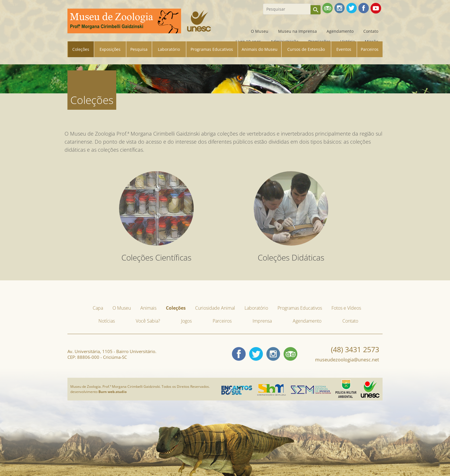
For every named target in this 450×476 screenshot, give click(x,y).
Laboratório (169, 49)
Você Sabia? (148, 321)
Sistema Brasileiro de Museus (271, 386)
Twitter (256, 354)
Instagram (273, 354)
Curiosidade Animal (215, 308)
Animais (148, 308)
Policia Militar (346, 381)
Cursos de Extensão (306, 49)
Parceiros (370, 49)
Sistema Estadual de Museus (311, 387)
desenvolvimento (98, 392)
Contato (371, 31)
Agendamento (340, 31)
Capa (236, 31)
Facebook (239, 354)
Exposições (110, 49)
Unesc (366, 382)
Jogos (186, 321)
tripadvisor (290, 354)
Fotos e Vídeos (346, 308)
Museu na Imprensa (297, 31)
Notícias (107, 321)
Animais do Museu (260, 49)
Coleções (81, 49)
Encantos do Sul (234, 387)
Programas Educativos (212, 49)
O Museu (260, 31)
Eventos (344, 49)
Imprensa (262, 321)
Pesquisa (139, 49)
